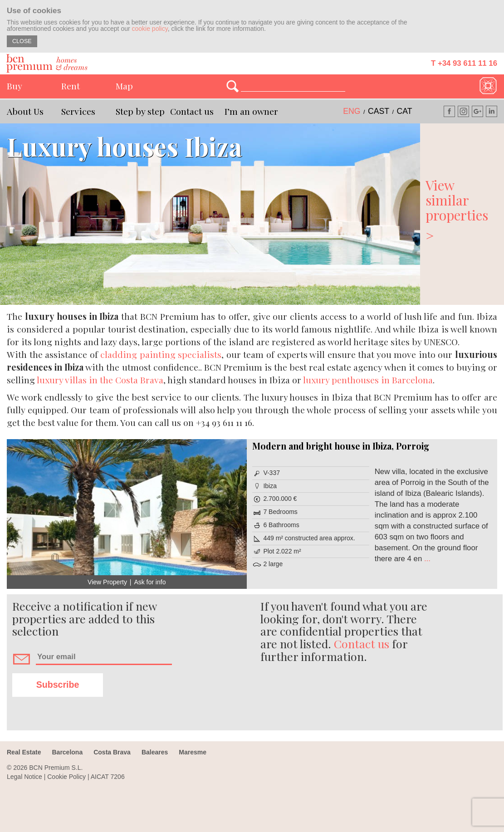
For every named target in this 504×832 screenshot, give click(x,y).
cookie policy (150, 29)
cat (405, 111)
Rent (71, 86)
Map (124, 86)
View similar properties (462, 210)
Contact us (192, 111)
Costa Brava (112, 752)
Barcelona (67, 752)
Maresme (193, 752)
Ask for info (150, 582)
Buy (15, 86)
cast (379, 111)
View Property (107, 582)
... (426, 559)
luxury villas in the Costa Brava (100, 380)
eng (352, 111)
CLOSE (22, 41)
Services (78, 111)
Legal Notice (24, 777)
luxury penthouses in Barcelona (368, 380)
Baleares (155, 752)
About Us (25, 111)
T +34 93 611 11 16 (464, 63)
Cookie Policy (66, 777)
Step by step (140, 111)
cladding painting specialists (161, 354)
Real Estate (24, 752)
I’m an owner (251, 111)
